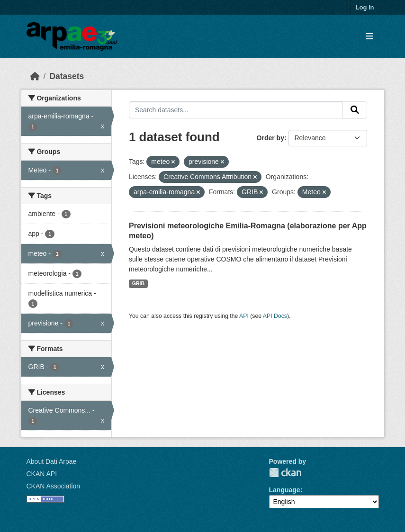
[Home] (35, 76)
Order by (270, 138)
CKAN (285, 473)
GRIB (138, 283)
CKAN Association (54, 486)
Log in (365, 7)
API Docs (275, 316)
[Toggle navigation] (369, 37)
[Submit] (355, 110)
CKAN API (42, 474)
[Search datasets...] (236, 110)
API (244, 316)
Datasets (67, 76)
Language (285, 490)
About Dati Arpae (52, 461)
